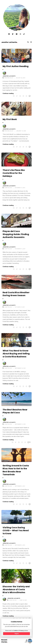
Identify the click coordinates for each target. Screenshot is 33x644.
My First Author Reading (16, 66)
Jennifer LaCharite (9, 42)
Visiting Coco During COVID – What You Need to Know (16, 531)
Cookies (16, 631)
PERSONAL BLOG (9, 78)
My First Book (10, 119)
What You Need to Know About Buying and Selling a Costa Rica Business (16, 354)
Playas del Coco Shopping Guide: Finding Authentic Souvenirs (16, 234)
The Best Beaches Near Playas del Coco (15, 411)
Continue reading (10, 93)
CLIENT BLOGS (8, 188)
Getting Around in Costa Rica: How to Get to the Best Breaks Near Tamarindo (16, 470)
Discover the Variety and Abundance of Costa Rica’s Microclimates (16, 590)
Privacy (21, 631)
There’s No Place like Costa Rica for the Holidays (14, 173)
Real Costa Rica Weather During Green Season (16, 294)
